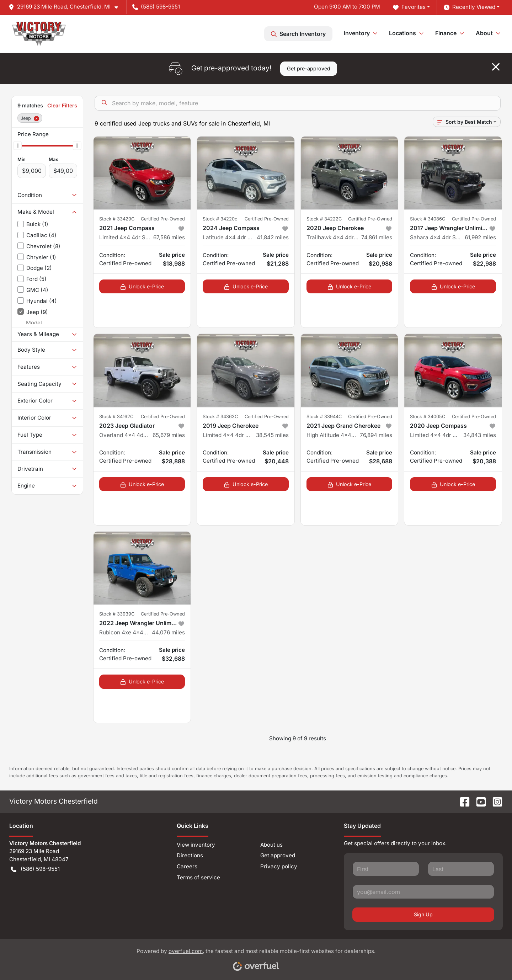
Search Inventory (298, 34)
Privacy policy (279, 866)
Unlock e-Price (142, 286)
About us (271, 845)
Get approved (278, 855)
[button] (66, 7)
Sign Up (423, 914)
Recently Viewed (470, 7)
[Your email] (423, 892)
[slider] (17, 145)
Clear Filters (62, 105)
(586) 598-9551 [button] (156, 7)
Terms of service (198, 877)
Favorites (409, 7)
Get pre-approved (309, 68)
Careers (187, 866)
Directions (190, 855)
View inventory (196, 845)
